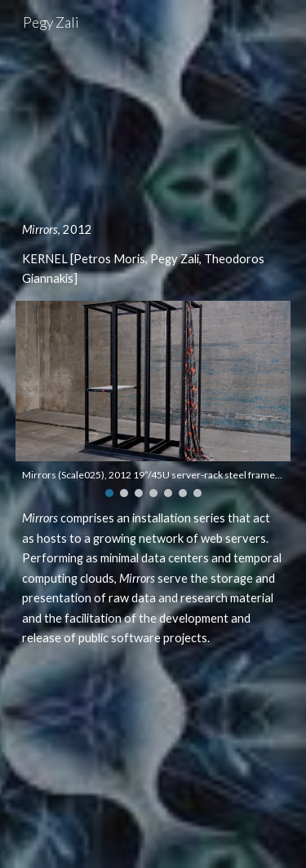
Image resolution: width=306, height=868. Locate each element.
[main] (153, 255)
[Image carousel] (153, 399)
